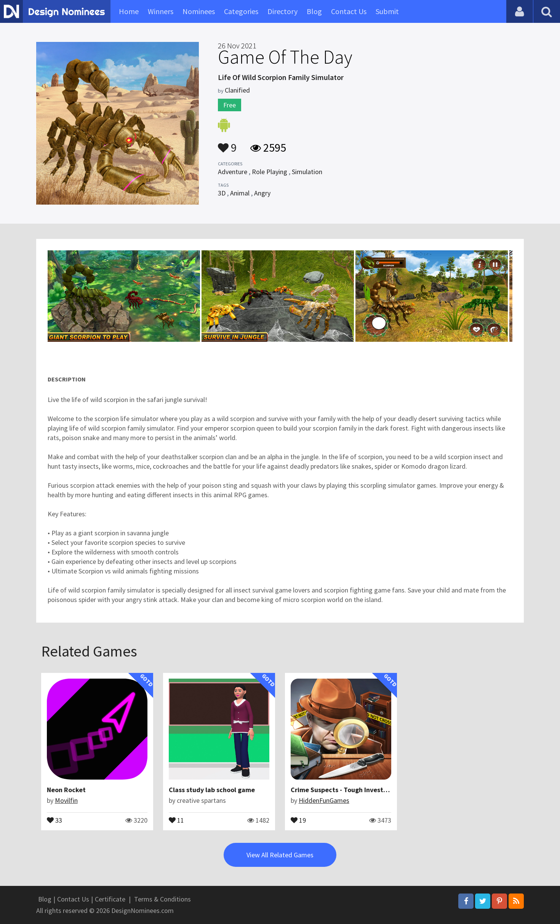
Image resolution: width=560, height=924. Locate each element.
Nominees (199, 11)
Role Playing (270, 172)
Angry (262, 193)
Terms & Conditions (162, 899)
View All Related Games (280, 855)
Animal (240, 193)
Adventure (233, 172)
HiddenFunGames (324, 800)
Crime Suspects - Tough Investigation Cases (358, 790)
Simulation (307, 172)
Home (129, 11)
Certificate (110, 899)
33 (54, 820)
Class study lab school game (212, 790)
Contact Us (349, 11)
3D (222, 193)
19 (298, 820)
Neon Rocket (66, 790)
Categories (241, 11)
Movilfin (66, 800)
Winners (161, 11)
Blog (314, 11)
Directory (282, 11)
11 (176, 820)
